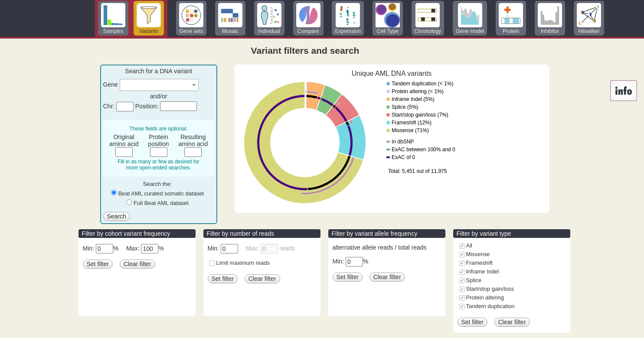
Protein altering (485, 297)
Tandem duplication (490, 306)
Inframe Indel (483, 271)
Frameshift (479, 263)
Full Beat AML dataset (161, 203)
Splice (474, 280)
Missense (478, 254)
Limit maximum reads (243, 263)
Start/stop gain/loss (490, 289)
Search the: (158, 184)
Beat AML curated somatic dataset (161, 193)
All (469, 245)
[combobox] (159, 85)
